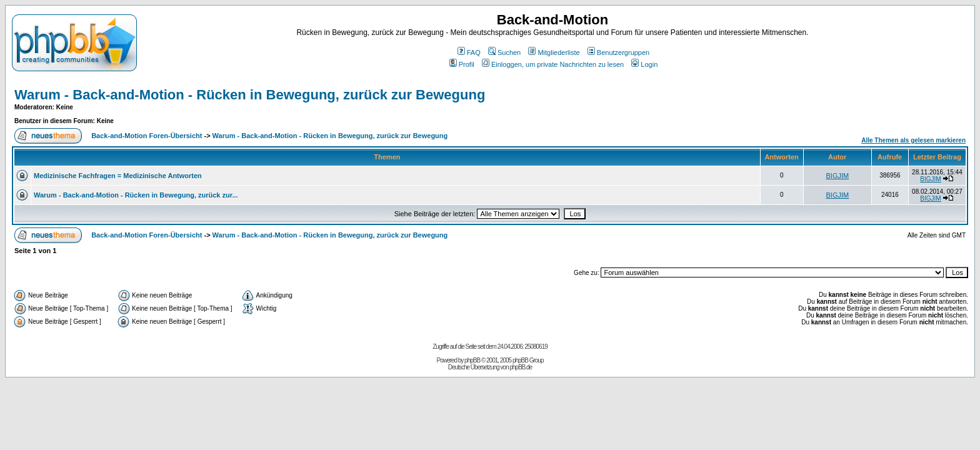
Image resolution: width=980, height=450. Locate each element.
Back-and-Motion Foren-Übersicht (147, 136)
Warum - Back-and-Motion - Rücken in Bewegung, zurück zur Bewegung (250, 95)
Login (644, 64)
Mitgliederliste (554, 52)
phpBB (472, 360)
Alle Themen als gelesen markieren (913, 140)
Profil (462, 64)
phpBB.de (521, 367)
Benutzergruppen (618, 52)
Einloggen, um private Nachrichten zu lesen (553, 64)
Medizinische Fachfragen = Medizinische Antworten (118, 176)
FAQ (469, 52)
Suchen (504, 52)
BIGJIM (838, 176)
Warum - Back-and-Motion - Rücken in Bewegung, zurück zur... (136, 195)
